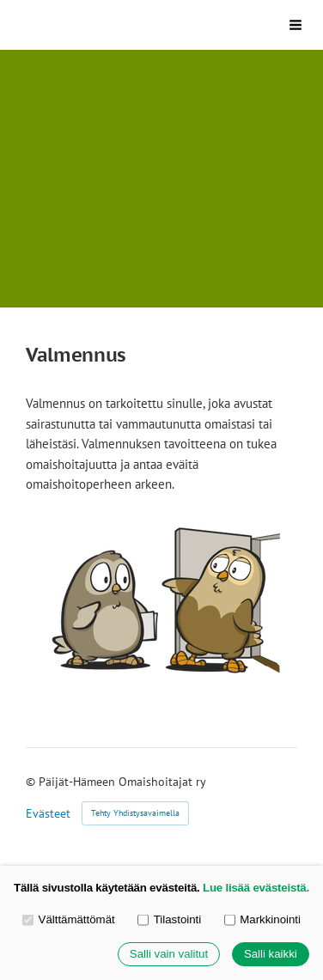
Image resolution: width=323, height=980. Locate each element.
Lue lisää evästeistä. (256, 888)
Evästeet (48, 813)
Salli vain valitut (169, 955)
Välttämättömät (69, 919)
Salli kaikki (271, 955)
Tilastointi (169, 919)
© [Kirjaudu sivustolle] (32, 782)
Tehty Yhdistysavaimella (135, 813)
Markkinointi (262, 919)
